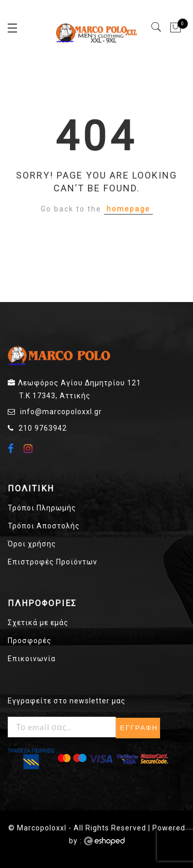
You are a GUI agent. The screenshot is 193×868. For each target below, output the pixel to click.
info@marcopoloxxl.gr (61, 412)
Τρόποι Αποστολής (44, 526)
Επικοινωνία (32, 659)
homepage (128, 209)
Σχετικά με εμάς (38, 623)
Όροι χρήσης (32, 544)
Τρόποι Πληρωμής (42, 508)
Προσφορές (30, 641)
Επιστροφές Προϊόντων (52, 562)
